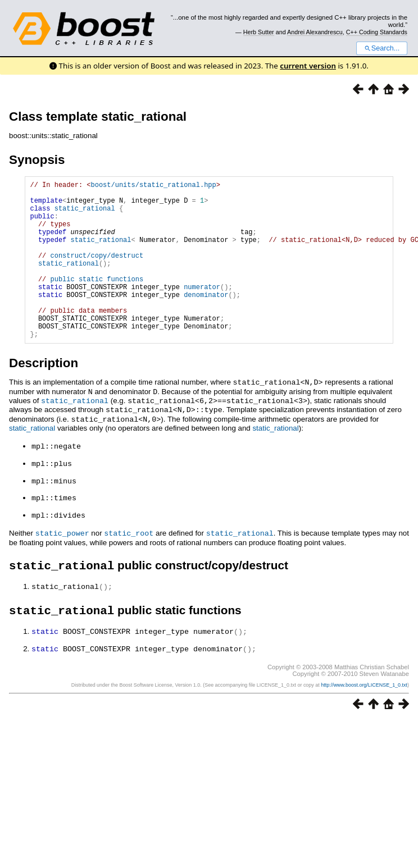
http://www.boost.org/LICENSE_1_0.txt (364, 714)
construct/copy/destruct (97, 272)
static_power (62, 561)
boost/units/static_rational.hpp (153, 186)
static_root (129, 561)
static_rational (85, 215)
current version (308, 66)
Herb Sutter (259, 32)
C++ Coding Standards (377, 32)
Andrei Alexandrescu (315, 32)
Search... (382, 48)
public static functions (97, 301)
